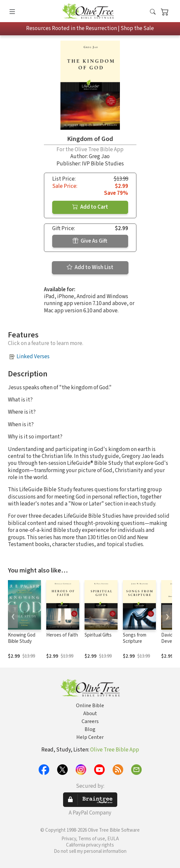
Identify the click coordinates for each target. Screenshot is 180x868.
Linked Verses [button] (33, 357)
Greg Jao (99, 156)
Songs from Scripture (135, 638)
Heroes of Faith (62, 635)
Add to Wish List (90, 267)
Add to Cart (90, 207)
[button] (153, 12)
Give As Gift (90, 241)
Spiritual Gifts (98, 635)
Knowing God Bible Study (22, 638)
